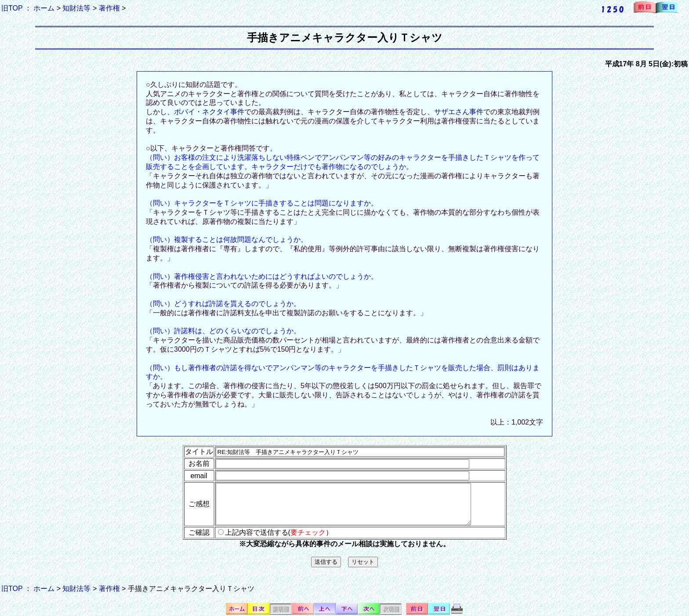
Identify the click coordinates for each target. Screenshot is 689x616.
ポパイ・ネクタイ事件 (209, 112)
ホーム (44, 8)
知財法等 (76, 8)
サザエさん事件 (459, 112)
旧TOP (12, 8)
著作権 (109, 8)
